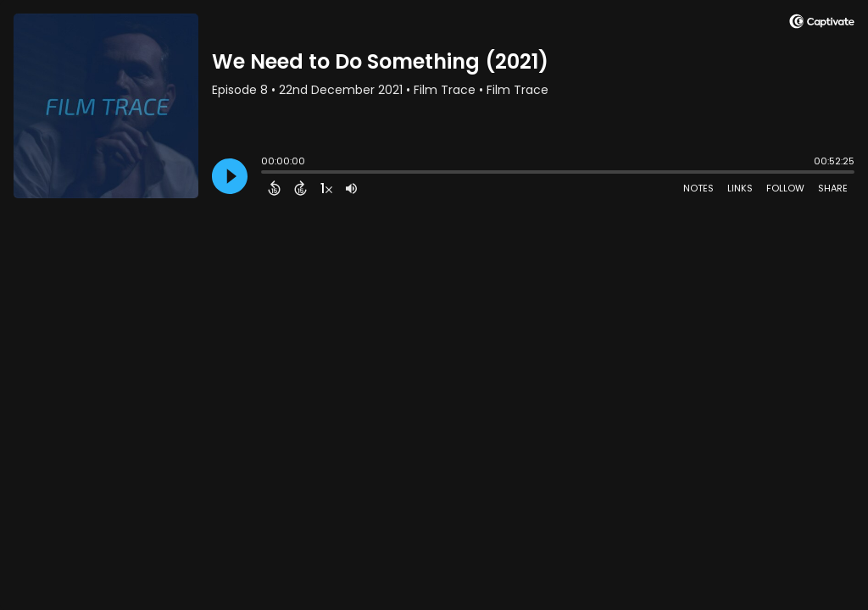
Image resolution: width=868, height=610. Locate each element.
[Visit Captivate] (822, 24)
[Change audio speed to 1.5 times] (326, 188)
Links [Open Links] (740, 188)
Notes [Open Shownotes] (698, 188)
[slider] (265, 174)
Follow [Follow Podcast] (785, 188)
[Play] (230, 176)
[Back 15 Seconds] (274, 188)
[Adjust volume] (351, 188)
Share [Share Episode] (833, 188)
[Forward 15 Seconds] (300, 188)
